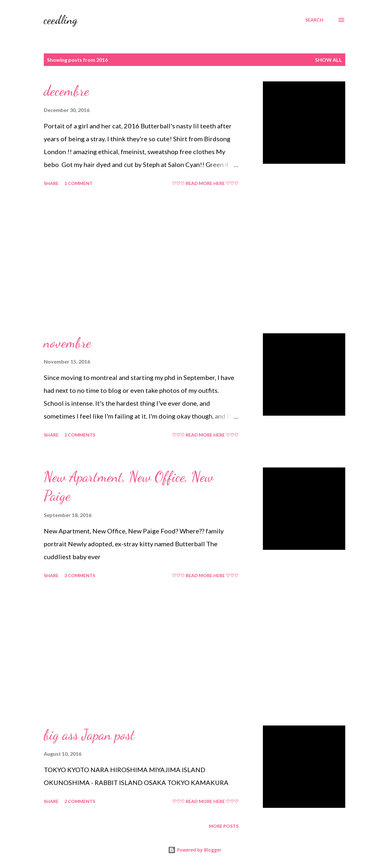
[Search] (314, 20)
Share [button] (51, 183)
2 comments (80, 435)
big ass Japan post (89, 735)
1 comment (79, 183)
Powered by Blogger (195, 850)
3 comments (80, 575)
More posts (224, 826)
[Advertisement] (153, 261)
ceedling (61, 20)
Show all (329, 60)
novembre (67, 343)
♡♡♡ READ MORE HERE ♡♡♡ (205, 183)
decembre (66, 91)
